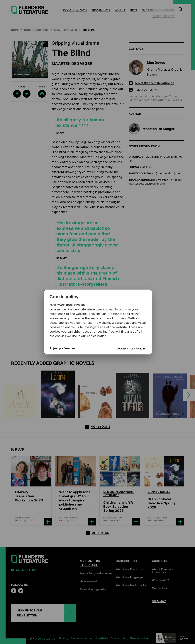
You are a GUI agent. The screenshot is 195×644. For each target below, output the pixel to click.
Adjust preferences (62, 348)
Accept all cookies (132, 348)
